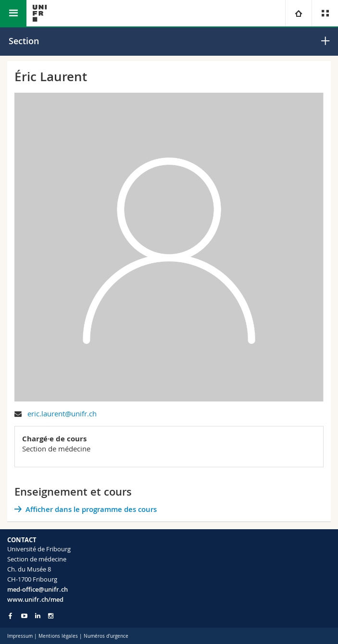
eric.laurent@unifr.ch (62, 413)
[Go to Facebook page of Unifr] (10, 616)
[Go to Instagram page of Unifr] (51, 616)
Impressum (20, 636)
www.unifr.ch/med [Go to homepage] (35, 599)
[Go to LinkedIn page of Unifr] (38, 616)
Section (24, 41)
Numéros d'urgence (106, 636)
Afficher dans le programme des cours (91, 509)
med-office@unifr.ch (38, 589)
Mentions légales (58, 636)
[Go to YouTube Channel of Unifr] (24, 616)
